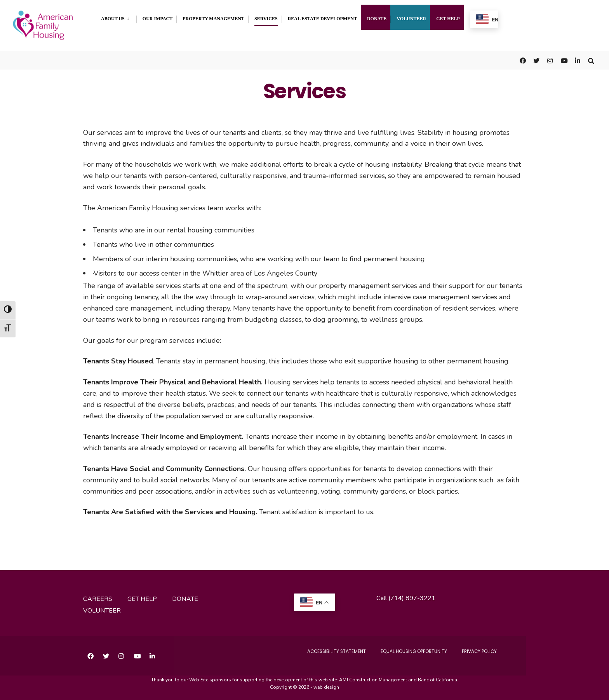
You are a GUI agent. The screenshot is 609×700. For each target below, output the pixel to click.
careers (98, 596)
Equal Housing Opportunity (405, 649)
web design (326, 684)
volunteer (102, 608)
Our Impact (157, 19)
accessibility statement (321, 649)
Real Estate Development (322, 19)
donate (185, 596)
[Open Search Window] (590, 58)
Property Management (213, 19)
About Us (113, 19)
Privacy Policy (477, 649)
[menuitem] (119, 17)
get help (142, 596)
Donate (377, 19)
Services (266, 19)
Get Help (448, 19)
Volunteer (411, 19)
